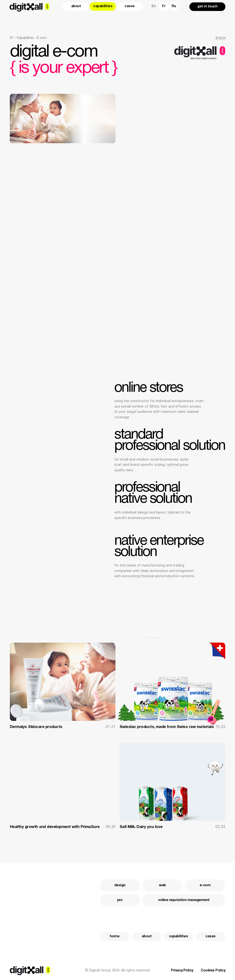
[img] (172, 682)
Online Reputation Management (184, 900)
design (120, 885)
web (162, 885)
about (76, 6)
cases (130, 6)
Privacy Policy (182, 971)
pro (120, 900)
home (115, 936)
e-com (205, 885)
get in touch (207, 7)
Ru (174, 6)
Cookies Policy (213, 971)
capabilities (103, 6)
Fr (164, 6)
